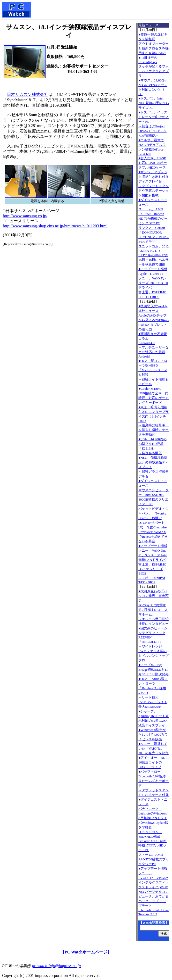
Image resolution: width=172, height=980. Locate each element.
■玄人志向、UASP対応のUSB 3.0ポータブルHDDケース (153, 163)
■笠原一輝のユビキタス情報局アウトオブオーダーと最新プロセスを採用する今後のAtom (154, 44)
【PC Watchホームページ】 (86, 952)
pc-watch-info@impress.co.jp (56, 966)
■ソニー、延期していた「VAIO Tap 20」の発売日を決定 (154, 748)
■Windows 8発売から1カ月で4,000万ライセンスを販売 (153, 734)
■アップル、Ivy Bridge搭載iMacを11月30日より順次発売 (154, 670)
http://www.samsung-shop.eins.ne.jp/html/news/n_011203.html (55, 226)
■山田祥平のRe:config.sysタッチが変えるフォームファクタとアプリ (154, 67)
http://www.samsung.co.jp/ (25, 216)
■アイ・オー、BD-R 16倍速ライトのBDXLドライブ (154, 762)
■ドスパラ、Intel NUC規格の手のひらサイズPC (154, 103)
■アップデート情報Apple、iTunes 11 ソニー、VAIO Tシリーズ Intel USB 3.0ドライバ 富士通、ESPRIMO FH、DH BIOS (153, 283)
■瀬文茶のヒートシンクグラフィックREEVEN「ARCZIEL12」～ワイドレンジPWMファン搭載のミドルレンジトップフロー (154, 644)
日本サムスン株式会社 (28, 94)
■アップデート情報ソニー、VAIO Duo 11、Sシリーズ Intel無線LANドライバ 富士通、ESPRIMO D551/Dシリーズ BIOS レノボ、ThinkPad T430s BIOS (153, 564)
